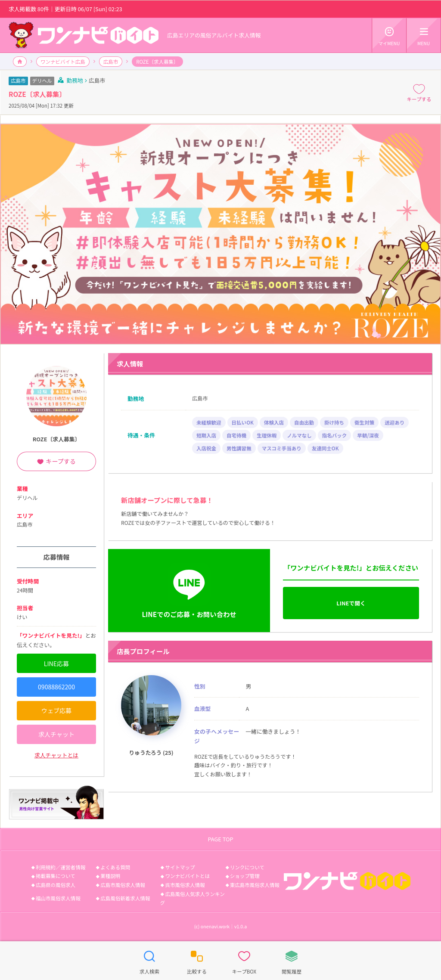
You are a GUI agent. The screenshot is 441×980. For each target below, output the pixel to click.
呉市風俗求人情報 (185, 885)
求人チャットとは (56, 755)
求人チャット (56, 734)
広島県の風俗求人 (56, 885)
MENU (424, 35)
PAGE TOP (220, 839)
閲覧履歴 (292, 960)
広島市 (111, 62)
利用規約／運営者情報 (61, 867)
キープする (419, 92)
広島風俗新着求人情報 (125, 898)
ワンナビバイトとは (187, 876)
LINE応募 (56, 664)
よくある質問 (115, 867)
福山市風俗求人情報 (58, 898)
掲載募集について (56, 876)
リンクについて (247, 867)
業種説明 (110, 876)
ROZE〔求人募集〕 (57, 439)
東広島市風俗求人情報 (255, 885)
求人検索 (149, 960)
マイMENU (389, 35)
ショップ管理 (245, 876)
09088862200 (56, 687)
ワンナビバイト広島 (63, 62)
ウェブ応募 (56, 710)
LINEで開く (351, 603)
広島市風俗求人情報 (123, 885)
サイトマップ (180, 867)
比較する (197, 960)
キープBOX (244, 960)
